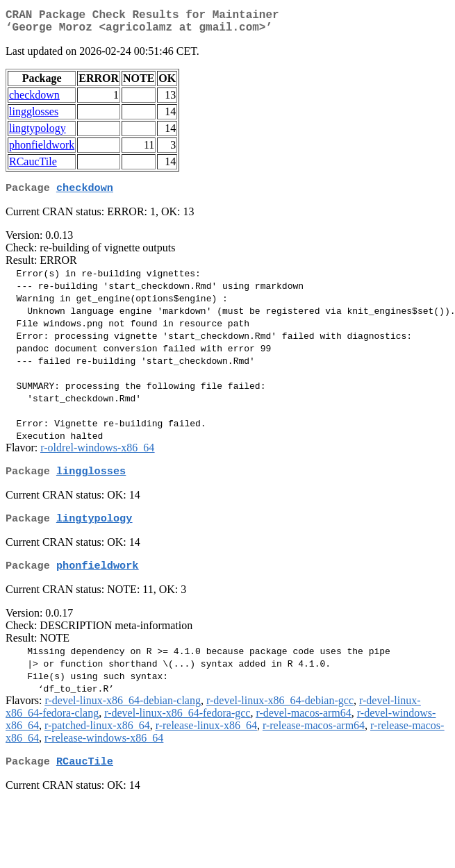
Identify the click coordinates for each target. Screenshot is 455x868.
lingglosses (34, 117)
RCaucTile (33, 167)
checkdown (34, 100)
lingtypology (38, 134)
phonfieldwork (42, 150)
